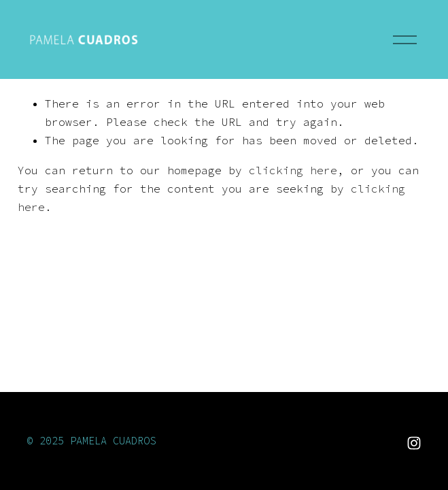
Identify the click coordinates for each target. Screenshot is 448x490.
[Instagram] (414, 443)
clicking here (293, 170)
